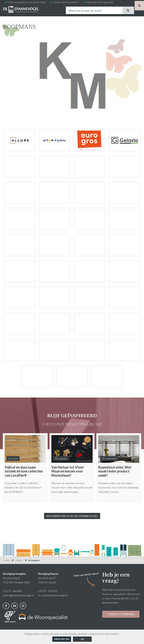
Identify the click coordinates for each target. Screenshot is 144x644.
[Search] (94, 10)
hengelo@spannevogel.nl (20, 595)
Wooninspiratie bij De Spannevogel (72, 516)
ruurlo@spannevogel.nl (54, 595)
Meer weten (62, 639)
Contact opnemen (121, 614)
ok (82, 639)
